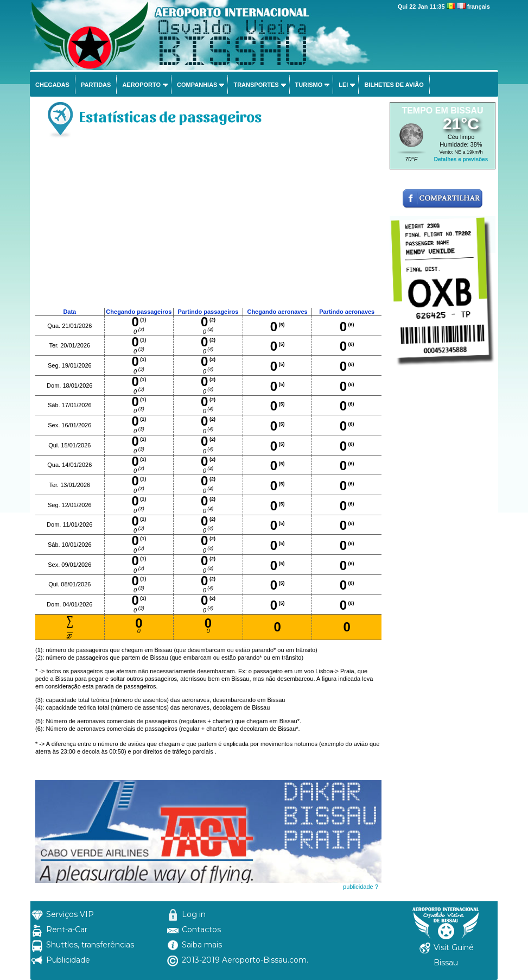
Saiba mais (202, 945)
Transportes (256, 85)
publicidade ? (361, 887)
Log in (194, 914)
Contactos (201, 930)
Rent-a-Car (67, 930)
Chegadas (52, 85)
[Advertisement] (208, 226)
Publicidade (68, 960)
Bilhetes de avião (394, 85)
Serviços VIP (70, 914)
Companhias (197, 85)
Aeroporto (141, 85)
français (479, 7)
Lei (343, 85)
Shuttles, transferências (90, 945)
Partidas (96, 85)
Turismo (309, 85)
